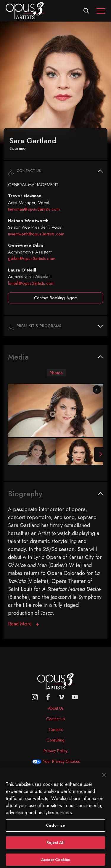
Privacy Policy (55, 751)
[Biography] (24, 624)
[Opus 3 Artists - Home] (25, 10)
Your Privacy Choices (61, 761)
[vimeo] (61, 697)
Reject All (55, 845)
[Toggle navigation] (101, 11)
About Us (56, 708)
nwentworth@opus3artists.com (36, 234)
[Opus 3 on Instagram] (35, 697)
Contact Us (55, 719)
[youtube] (75, 697)
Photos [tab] (56, 373)
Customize (55, 828)
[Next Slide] (99, 454)
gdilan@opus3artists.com (32, 259)
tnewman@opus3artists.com (34, 209)
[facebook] (48, 697)
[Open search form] (86, 11)
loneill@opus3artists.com (31, 283)
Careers (56, 729)
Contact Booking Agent (56, 298)
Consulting (55, 740)
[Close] (104, 778)
